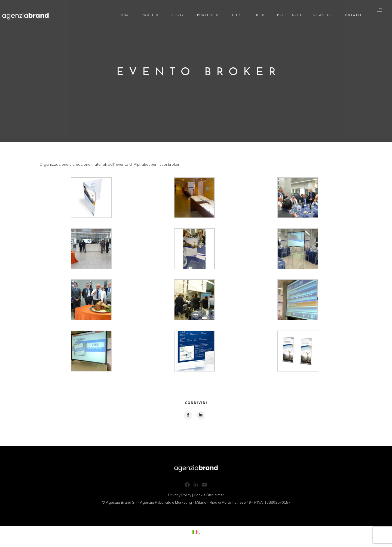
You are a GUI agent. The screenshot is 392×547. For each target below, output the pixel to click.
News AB (325, 15)
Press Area (292, 15)
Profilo (152, 15)
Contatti (354, 15)
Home (128, 15)
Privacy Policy (180, 496)
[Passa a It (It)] (196, 533)
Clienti (240, 15)
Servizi (180, 15)
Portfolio (210, 15)
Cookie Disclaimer (209, 496)
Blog (263, 15)
